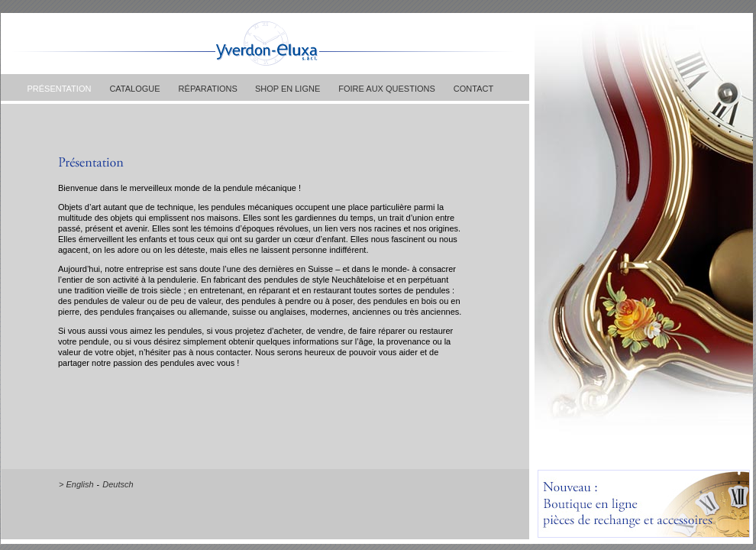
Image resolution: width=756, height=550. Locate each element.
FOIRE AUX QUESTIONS (387, 89)
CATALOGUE (134, 89)
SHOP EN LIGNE (286, 89)
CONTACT (473, 89)
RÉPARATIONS (208, 89)
